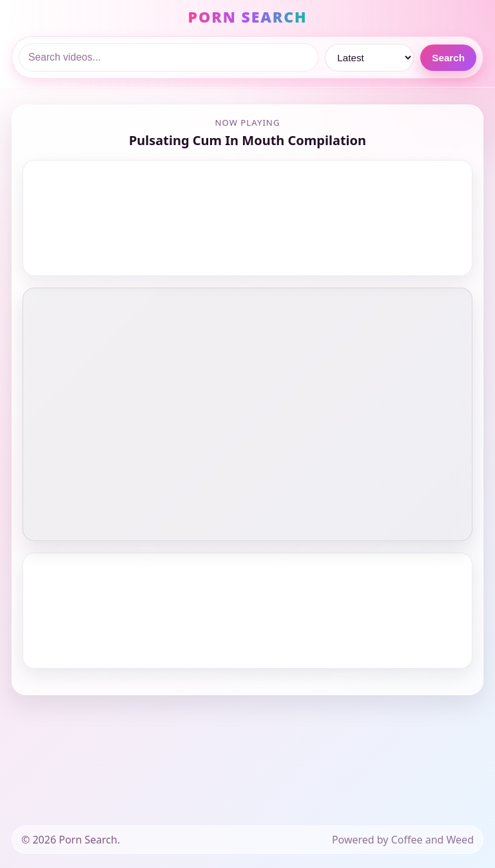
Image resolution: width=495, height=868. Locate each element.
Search (448, 58)
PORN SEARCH (248, 17)
